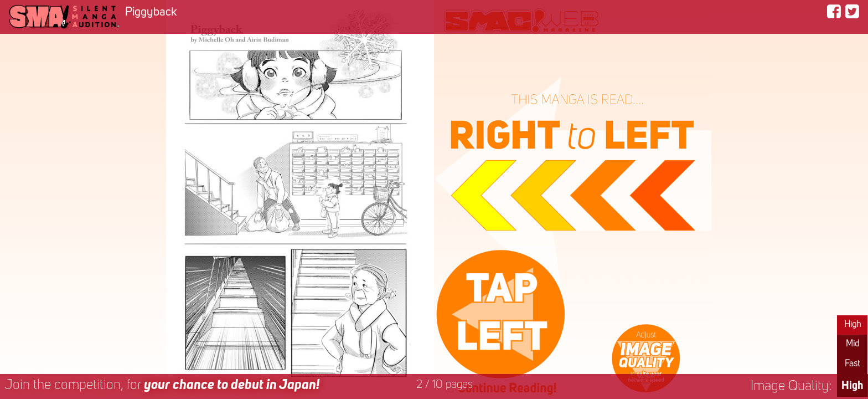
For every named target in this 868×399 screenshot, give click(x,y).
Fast (852, 364)
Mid (852, 344)
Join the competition (162, 385)
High (852, 325)
